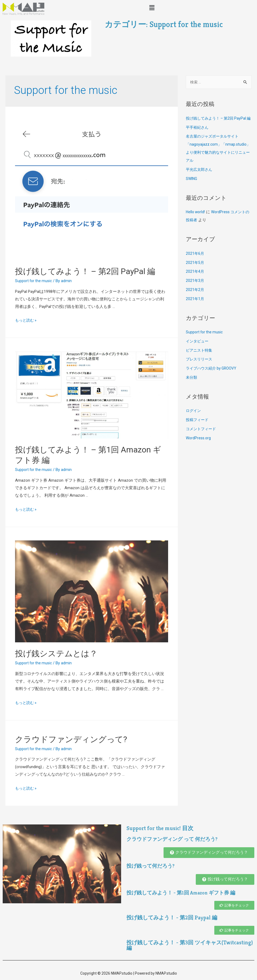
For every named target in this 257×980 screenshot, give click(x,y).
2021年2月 (195, 298)
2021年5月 (195, 271)
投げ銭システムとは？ (56, 653)
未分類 (192, 386)
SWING (192, 187)
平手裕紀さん (198, 136)
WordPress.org (199, 447)
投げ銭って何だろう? (152, 866)
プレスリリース (200, 368)
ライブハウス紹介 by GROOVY (213, 377)
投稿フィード (198, 428)
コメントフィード (202, 437)
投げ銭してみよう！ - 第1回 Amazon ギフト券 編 (184, 893)
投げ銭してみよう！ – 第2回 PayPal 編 (85, 271)
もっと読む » (27, 320)
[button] (209, 853)
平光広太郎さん (200, 178)
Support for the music (35, 281)
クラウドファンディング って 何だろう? (175, 839)
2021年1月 (195, 307)
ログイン (194, 419)
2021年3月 (195, 289)
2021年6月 (195, 262)
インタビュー (198, 350)
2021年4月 (195, 280)
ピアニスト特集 (200, 359)
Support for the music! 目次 (166, 828)
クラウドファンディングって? (71, 739)
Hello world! (196, 220)
